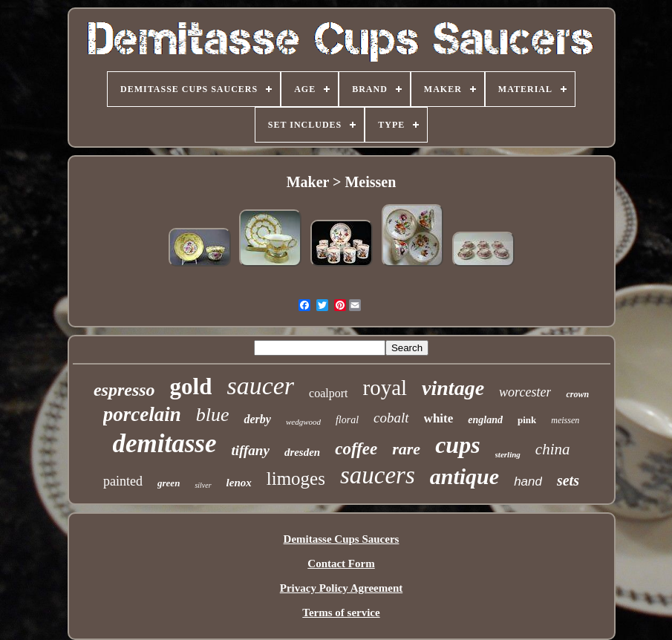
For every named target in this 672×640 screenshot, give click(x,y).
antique (464, 476)
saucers (378, 475)
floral (347, 420)
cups (457, 445)
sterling (508, 454)
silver (203, 485)
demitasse (165, 444)
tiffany (251, 450)
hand (528, 481)
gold (191, 386)
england (485, 420)
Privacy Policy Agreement (342, 588)
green (169, 483)
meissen (565, 420)
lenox (239, 483)
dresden (302, 452)
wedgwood (303, 422)
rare (406, 449)
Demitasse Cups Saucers (342, 539)
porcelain (142, 414)
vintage (453, 388)
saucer (260, 386)
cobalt (391, 418)
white (439, 418)
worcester (525, 392)
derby (257, 419)
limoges (296, 479)
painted (123, 481)
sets (568, 480)
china (553, 449)
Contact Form (341, 564)
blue (213, 415)
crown (577, 394)
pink (527, 420)
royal (385, 388)
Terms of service (341, 613)
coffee (356, 449)
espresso (124, 390)
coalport (328, 393)
